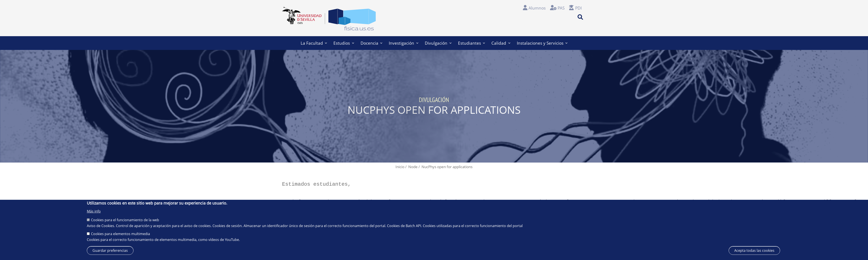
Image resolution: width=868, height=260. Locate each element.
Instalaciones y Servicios (542, 43)
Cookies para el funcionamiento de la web (125, 220)
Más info (94, 211)
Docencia (371, 43)
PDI (578, 8)
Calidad (501, 43)
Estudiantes (472, 43)
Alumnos (537, 8)
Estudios (344, 43)
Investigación (404, 43)
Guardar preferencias (110, 250)
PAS (561, 8)
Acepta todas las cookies (754, 250)
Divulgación (438, 43)
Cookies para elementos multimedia (120, 234)
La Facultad (314, 43)
